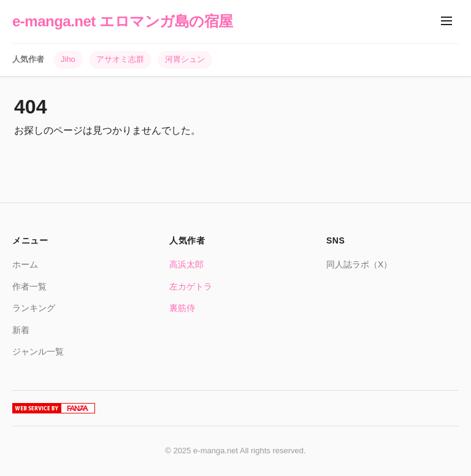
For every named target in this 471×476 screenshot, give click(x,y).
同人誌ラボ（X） (359, 264)
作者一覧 (29, 286)
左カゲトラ (191, 286)
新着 (21, 330)
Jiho (68, 59)
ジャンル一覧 (38, 351)
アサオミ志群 (120, 59)
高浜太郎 (186, 264)
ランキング (34, 308)
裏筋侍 (182, 308)
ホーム (25, 264)
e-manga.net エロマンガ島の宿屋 (123, 21)
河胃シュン (185, 59)
